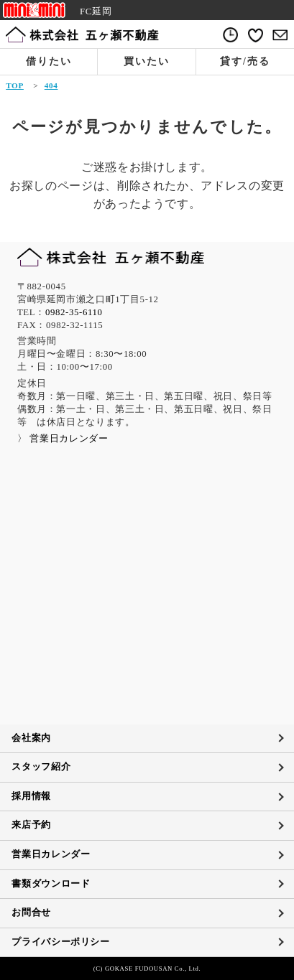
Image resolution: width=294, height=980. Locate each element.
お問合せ (31, 913)
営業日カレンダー (51, 854)
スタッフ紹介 (41, 767)
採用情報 (31, 796)
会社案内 (31, 738)
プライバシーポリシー (60, 942)
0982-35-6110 (74, 312)
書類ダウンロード (51, 884)
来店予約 (31, 825)
